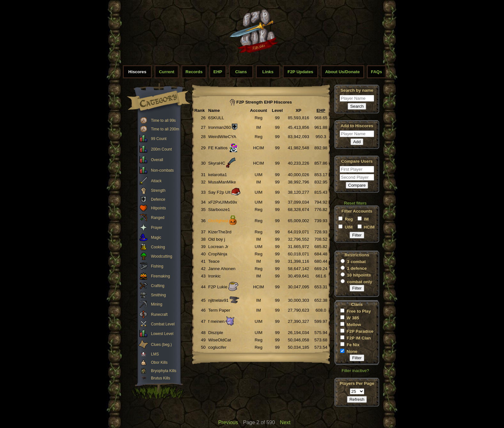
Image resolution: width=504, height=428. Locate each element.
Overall (157, 160)
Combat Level (163, 324)
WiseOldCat (220, 340)
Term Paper (219, 310)
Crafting (158, 286)
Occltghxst (218, 221)
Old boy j (217, 239)
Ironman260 (220, 127)
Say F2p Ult (219, 192)
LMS (155, 354)
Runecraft (159, 315)
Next (285, 422)
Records (194, 72)
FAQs (377, 72)
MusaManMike (222, 182)
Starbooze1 (219, 210)
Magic (156, 237)
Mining (157, 304)
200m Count (161, 149)
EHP (218, 72)
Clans (241, 72)
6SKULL (216, 118)
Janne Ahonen (222, 269)
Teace (214, 261)
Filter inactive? (355, 371)
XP (298, 110)
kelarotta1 (218, 175)
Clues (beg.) (161, 345)
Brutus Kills (161, 378)
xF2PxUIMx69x (223, 202)
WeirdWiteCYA (222, 137)
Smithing (158, 295)
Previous (228, 422)
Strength (158, 191)
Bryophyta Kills (164, 371)
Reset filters (355, 203)
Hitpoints (158, 208)
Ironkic (214, 276)
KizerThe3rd (220, 232)
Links (268, 72)
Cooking (158, 247)
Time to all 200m (165, 129)
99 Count (159, 139)
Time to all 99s (163, 121)
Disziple (216, 333)
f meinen (216, 321)
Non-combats (162, 170)
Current (167, 72)
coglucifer (217, 347)
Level (277, 110)
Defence (158, 199)
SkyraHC (217, 163)
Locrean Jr (218, 247)
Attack (156, 181)
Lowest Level (162, 334)
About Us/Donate (343, 72)
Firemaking (160, 276)
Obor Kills (159, 362)
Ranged (158, 218)
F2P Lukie (218, 287)
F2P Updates (300, 72)
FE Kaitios (218, 148)
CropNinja (218, 254)
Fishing (157, 266)
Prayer (157, 228)
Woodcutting (162, 256)
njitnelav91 (218, 300)
